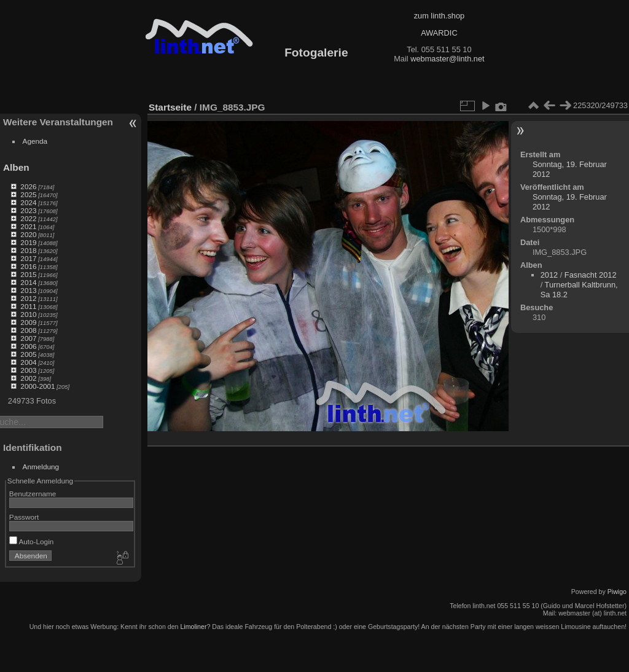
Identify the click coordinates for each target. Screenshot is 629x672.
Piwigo (617, 592)
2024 (28, 202)
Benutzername (33, 494)
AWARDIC (439, 33)
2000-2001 (37, 386)
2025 (28, 194)
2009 (28, 322)
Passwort (24, 517)
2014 (28, 282)
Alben (16, 167)
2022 (28, 218)
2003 (28, 370)
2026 (28, 186)
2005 (28, 354)
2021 (28, 226)
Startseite (170, 107)
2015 (28, 274)
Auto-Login (32, 541)
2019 (28, 242)
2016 (28, 266)
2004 (28, 362)
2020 (28, 234)
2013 (28, 290)
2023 (28, 210)
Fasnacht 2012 (591, 275)
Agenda (35, 141)
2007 (28, 338)
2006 (28, 346)
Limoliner (193, 627)
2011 (28, 306)
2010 (28, 314)
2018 (28, 250)
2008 (28, 330)
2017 (28, 258)
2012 (28, 298)
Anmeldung (41, 467)
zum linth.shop (440, 16)
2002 (28, 378)
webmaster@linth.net (447, 59)
